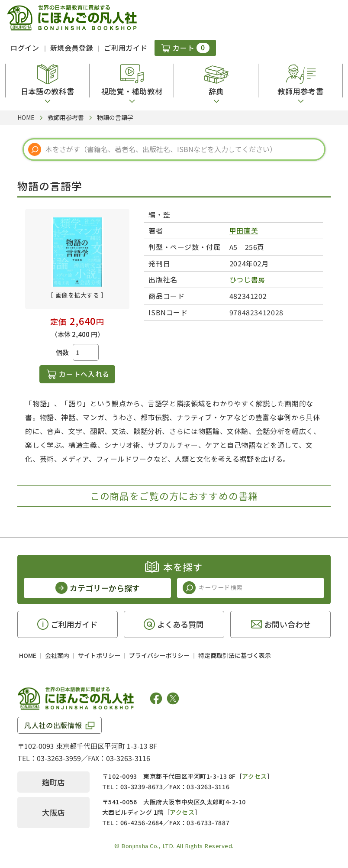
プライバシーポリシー (159, 655)
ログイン (25, 48)
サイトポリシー (99, 655)
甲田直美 (244, 230)
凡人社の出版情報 (53, 725)
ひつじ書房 (247, 279)
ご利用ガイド (126, 48)
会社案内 (57, 655)
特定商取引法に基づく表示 (235, 655)
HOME (28, 655)
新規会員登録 (72, 48)
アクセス (254, 776)
